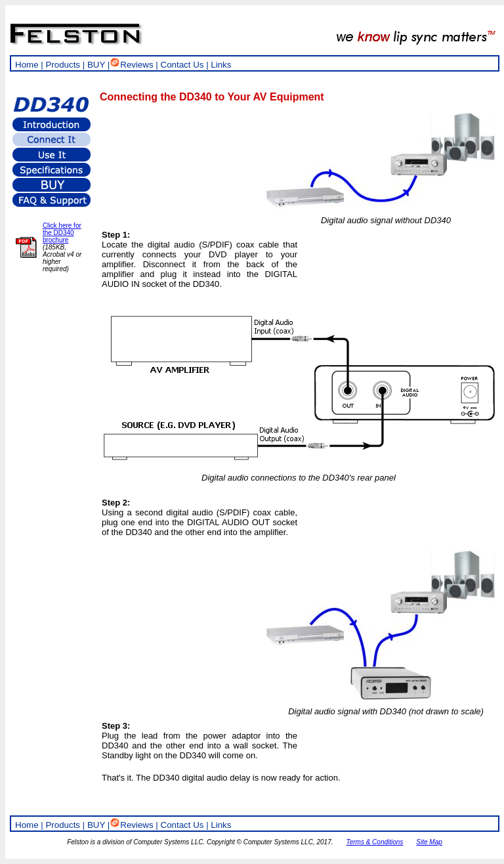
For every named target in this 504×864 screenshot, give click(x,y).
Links (221, 65)
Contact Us (182, 65)
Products (63, 65)
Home (27, 65)
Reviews (131, 65)
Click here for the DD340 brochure (62, 233)
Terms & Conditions (374, 842)
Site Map (429, 842)
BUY (96, 65)
